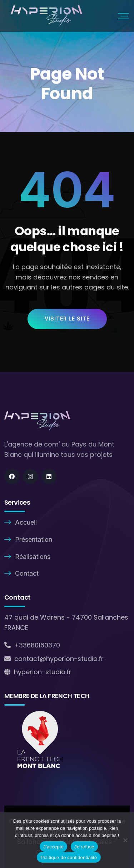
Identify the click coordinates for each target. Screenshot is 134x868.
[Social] (12, 476)
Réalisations (33, 557)
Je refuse (84, 847)
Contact (27, 573)
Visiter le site (67, 319)
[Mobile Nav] (123, 16)
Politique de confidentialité (69, 857)
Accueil (26, 522)
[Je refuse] (125, 840)
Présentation (34, 539)
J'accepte (53, 847)
